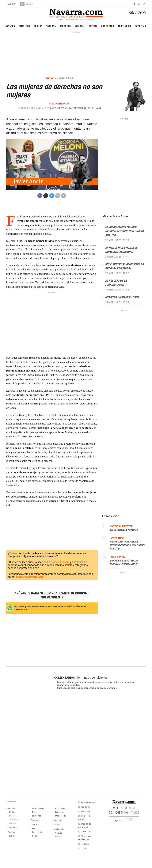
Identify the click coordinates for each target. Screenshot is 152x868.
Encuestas (37, 816)
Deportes (65, 26)
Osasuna (51, 26)
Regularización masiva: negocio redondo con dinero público (124, 231)
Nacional (80, 26)
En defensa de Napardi (124, 530)
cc (134, 808)
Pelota (35, 836)
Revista (93, 26)
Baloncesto (37, 832)
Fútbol (35, 828)
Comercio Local (60, 562)
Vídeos (58, 837)
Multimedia (125, 26)
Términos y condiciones (92, 678)
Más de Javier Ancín (115, 216)
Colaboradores (38, 808)
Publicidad (86, 812)
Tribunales (14, 820)
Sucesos (13, 816)
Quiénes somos (88, 802)
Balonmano (60, 808)
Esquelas (140, 26)
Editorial (13, 836)
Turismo (85, 844)
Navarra (10, 26)
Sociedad (13, 823)
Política (12, 812)
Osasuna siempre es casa (122, 297)
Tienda (84, 849)
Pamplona (24, 26)
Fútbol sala (60, 812)
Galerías (59, 833)
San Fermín (108, 26)
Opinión (38, 26)
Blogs (35, 812)
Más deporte (60, 816)
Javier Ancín (62, 104)
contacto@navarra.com (30, 577)
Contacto (86, 807)
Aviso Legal (87, 832)
